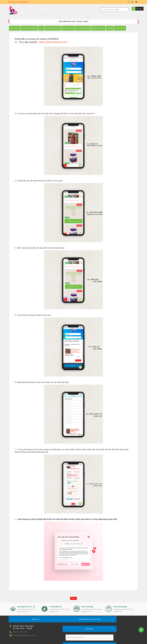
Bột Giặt (112, 28)
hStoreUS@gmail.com (27, 614)
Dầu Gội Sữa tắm (70, 28)
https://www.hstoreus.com (56, 42)
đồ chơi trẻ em (122, 28)
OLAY (44, 28)
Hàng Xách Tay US (86, 606)
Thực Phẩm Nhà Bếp (85, 28)
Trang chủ (29, 10)
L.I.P (98, 640)
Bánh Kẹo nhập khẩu (55, 28)
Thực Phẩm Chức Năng (32, 28)
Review (48, 10)
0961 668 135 (23, 611)
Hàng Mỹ (39, 10)
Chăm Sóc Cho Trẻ (101, 28)
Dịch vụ (56, 10)
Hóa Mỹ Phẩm (17, 28)
